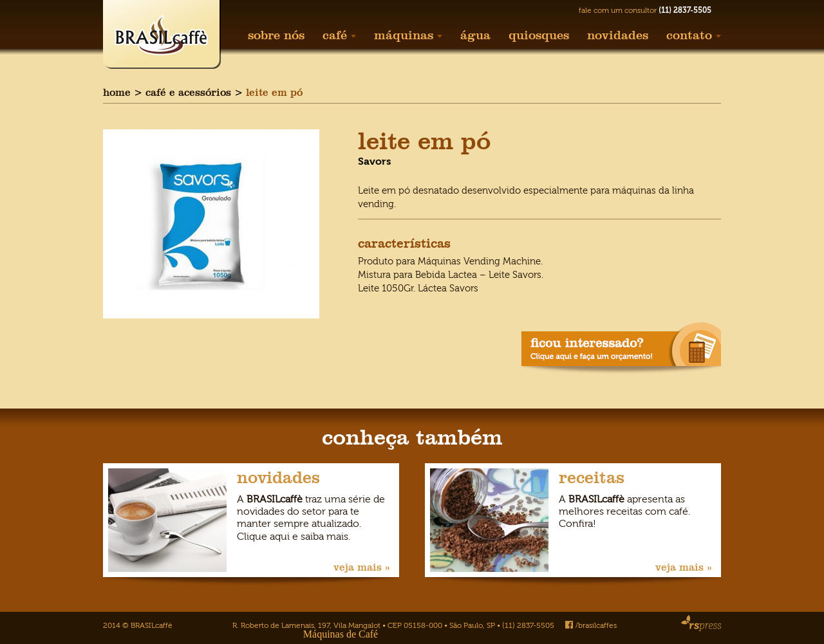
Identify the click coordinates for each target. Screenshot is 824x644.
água (475, 35)
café (339, 35)
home (117, 92)
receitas (592, 477)
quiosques (539, 35)
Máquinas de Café (341, 634)
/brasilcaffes (591, 625)
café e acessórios (188, 92)
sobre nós (276, 35)
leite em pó (274, 92)
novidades (618, 35)
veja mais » (362, 567)
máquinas (408, 35)
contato (694, 35)
